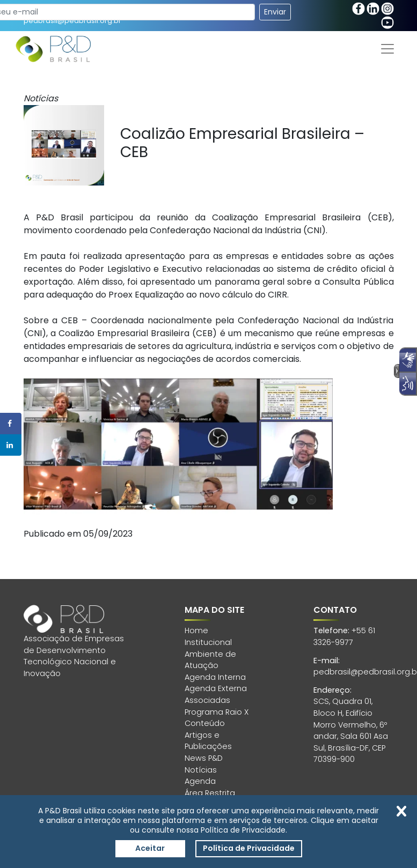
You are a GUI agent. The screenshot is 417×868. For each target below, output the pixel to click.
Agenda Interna (215, 677)
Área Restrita (210, 793)
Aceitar (150, 848)
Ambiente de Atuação (210, 660)
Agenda (200, 781)
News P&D (204, 758)
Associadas (207, 700)
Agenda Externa (216, 688)
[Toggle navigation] (387, 49)
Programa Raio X (217, 712)
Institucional (208, 642)
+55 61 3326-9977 (344, 636)
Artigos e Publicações (208, 741)
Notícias (201, 770)
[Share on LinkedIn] (11, 445)
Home (196, 630)
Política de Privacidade (249, 848)
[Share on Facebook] (11, 424)
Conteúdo (205, 723)
